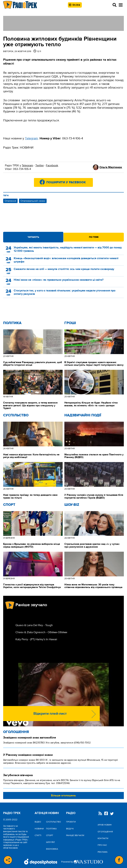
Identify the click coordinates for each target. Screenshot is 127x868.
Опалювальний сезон (33, 201)
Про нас (102, 845)
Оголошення (16, 732)
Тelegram (31, 138)
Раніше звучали (75, 835)
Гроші (70, 323)
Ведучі (70, 829)
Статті (38, 835)
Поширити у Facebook (66, 182)
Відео (38, 822)
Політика (12, 323)
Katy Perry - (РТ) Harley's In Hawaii (36, 639)
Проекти (71, 822)
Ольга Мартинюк (111, 167)
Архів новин (105, 825)
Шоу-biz (72, 505)
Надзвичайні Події (83, 415)
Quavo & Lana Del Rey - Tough (34, 625)
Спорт (9, 505)
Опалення (10, 201)
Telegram (27, 165)
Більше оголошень (63, 795)
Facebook (52, 165)
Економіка (52, 849)
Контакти (103, 838)
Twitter (40, 165)
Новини (39, 829)
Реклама (103, 852)
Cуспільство (16, 415)
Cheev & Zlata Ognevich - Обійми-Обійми (41, 632)
